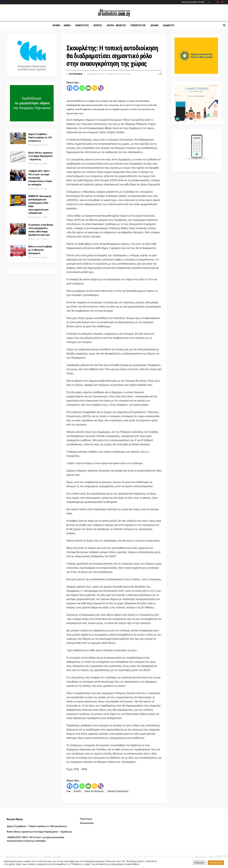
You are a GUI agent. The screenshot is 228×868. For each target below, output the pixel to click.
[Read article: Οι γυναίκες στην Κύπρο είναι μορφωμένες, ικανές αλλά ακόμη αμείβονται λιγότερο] (18, 229)
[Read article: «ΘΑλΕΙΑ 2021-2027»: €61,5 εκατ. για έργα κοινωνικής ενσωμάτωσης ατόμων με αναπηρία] (18, 175)
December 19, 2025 (38, 189)
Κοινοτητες (82, 25)
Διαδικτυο (169, 25)
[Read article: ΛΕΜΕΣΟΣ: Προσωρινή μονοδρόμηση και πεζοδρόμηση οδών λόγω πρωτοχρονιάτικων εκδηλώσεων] (18, 200)
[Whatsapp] (82, 88)
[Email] (88, 88)
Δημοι (67, 25)
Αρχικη (56, 25)
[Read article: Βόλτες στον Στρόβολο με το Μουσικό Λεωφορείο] (18, 251)
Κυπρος (98, 25)
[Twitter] (76, 88)
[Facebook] (70, 88)
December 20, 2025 (38, 145)
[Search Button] (224, 25)
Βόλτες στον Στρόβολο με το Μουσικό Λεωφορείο (40, 250)
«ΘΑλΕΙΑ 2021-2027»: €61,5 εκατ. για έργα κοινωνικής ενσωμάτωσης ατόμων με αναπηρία (40, 178)
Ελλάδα (77, 791)
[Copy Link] (95, 88)
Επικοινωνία (87, 823)
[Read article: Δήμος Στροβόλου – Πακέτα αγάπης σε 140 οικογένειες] (18, 138)
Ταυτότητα (86, 819)
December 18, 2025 (38, 257)
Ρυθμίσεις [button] (199, 863)
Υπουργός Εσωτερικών (118, 791)
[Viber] (101, 88)
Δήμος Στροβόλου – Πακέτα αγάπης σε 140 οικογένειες (40, 137)
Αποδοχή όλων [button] (216, 863)
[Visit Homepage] (114, 13)
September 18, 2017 (96, 74)
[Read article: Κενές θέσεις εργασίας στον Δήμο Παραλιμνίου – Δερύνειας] (18, 157)
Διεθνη (154, 25)
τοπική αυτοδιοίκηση (94, 791)
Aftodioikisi (76, 74)
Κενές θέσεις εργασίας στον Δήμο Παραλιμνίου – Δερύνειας (41, 156)
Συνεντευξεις (138, 25)
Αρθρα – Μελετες (116, 25)
